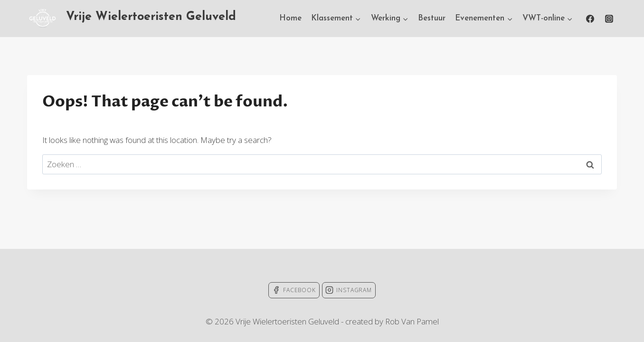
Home (290, 18)
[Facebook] (590, 19)
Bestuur (432, 18)
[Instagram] (609, 19)
